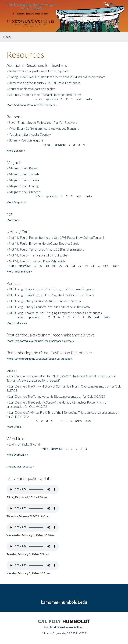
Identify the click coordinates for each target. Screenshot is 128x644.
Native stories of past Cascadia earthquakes (39, 71)
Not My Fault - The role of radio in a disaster (39, 255)
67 (41, 265)
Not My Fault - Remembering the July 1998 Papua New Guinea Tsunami (56, 237)
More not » (13, 220)
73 (80, 265)
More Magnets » (17, 202)
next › (79, 99)
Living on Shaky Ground (24, 444)
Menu (7, 37)
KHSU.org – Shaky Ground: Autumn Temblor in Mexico (45, 301)
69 (54, 265)
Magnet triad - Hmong (24, 186)
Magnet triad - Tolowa (24, 180)
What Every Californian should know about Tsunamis (44, 128)
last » (89, 99)
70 (60, 265)
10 (89, 317)
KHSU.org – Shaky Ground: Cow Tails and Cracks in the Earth (49, 307)
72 (73, 265)
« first (39, 99)
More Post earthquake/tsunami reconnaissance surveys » (40, 341)
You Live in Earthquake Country (30, 134)
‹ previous (52, 99)
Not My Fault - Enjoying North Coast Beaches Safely (44, 243)
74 (86, 265)
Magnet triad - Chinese (25, 192)
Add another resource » (20, 466)
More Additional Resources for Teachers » (32, 105)
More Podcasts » (17, 323)
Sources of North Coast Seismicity (32, 89)
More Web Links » (17, 455)
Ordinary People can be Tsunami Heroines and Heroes (45, 95)
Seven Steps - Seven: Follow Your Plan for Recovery (43, 122)
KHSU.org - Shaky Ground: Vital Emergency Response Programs (52, 289)
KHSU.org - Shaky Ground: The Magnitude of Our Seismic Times (51, 295)
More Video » (15, 427)
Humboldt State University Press (64, 627)
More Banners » (16, 150)
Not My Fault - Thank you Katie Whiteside (37, 261)
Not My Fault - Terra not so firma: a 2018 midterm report (47, 249)
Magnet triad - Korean (24, 168)
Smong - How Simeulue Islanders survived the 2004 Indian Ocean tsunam (57, 77)
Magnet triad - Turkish (24, 174)
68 (47, 265)
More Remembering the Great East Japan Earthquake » (39, 359)
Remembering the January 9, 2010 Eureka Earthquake (45, 83)
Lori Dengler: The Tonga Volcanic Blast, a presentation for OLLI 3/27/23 (57, 396)
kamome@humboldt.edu (64, 602)
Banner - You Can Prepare (26, 140)
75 (93, 265)
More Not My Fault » (19, 271)
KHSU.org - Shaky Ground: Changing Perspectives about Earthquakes (55, 313)
